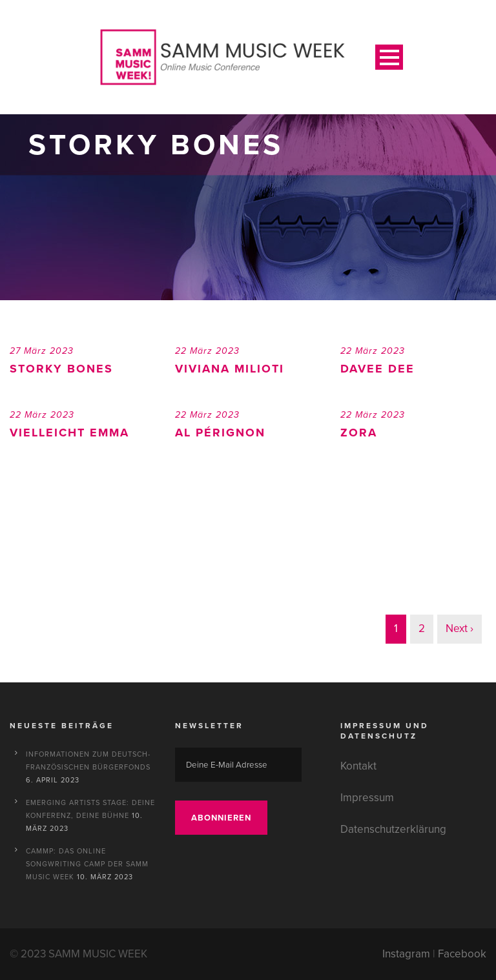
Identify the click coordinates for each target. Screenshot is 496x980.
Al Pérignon (220, 433)
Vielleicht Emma (69, 433)
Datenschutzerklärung (393, 829)
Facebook (462, 954)
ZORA (359, 433)
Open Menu (389, 57)
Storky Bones (61, 369)
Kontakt (358, 766)
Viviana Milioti (230, 369)
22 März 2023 (207, 351)
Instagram (406, 954)
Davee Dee (377, 369)
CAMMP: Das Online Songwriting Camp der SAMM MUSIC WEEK (87, 864)
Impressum (367, 798)
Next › (460, 628)
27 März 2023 (42, 351)
